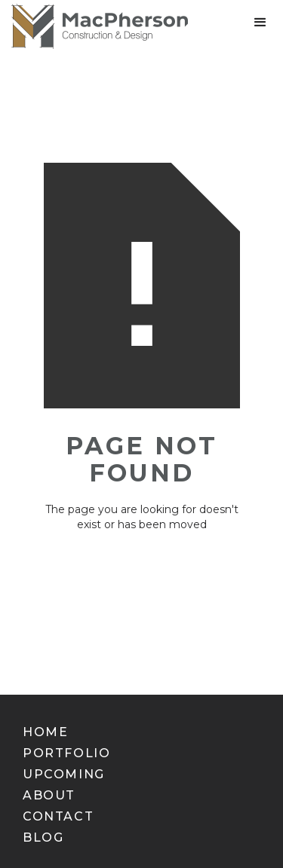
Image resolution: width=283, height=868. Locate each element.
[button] (260, 23)
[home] (94, 26)
